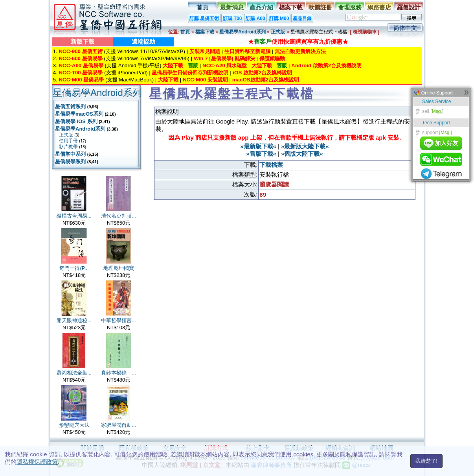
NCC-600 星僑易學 (80, 58)
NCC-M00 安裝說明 (205, 80)
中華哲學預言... (118, 320)
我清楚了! (426, 461)
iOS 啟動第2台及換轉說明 (262, 73)
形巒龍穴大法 (74, 425)
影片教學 (68, 147)
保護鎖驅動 (272, 58)
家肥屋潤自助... (118, 425)
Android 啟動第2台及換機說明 (326, 65)
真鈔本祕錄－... (118, 373)
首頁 (202, 7)
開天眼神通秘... (74, 320)
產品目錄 (302, 18)
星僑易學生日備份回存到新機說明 (190, 73)
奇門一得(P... (74, 268)
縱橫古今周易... (74, 216)
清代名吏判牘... (118, 216)
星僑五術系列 (70, 106)
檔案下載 (291, 7)
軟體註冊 (320, 7)
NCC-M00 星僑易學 (81, 80)
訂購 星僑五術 (204, 18)
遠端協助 (143, 42)
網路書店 (379, 7)
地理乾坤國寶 (119, 268)
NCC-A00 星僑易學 (81, 65)
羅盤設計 (409, 7)
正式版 (278, 32)
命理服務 (350, 7)
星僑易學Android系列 (243, 32)
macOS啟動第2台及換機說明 (266, 80)
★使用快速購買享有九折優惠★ (298, 42)
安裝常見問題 (205, 51)
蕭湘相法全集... (74, 373)
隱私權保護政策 (37, 462)
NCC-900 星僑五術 (80, 51)
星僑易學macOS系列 (79, 114)
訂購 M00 (279, 18)
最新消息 (232, 7)
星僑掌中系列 (70, 154)
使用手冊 (68, 141)
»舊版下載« (261, 154)
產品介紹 (261, 7)
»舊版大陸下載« (302, 154)
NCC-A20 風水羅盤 (225, 65)
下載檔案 (271, 165)
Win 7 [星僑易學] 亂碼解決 (224, 58)
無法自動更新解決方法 (300, 51)
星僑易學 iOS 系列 (76, 121)
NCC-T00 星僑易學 (81, 73)
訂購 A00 (255, 18)
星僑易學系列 (70, 161)
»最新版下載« (258, 146)
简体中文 (405, 28)
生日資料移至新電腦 (247, 51)
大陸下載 (173, 65)
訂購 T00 (232, 18)
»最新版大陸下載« (305, 146)
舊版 (193, 65)
